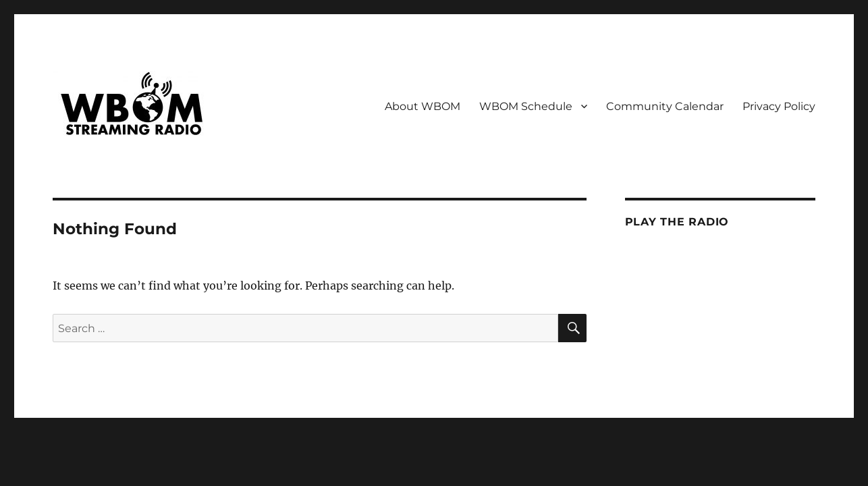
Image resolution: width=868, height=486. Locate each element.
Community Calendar (665, 106)
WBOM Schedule (526, 106)
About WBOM (423, 106)
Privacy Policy (779, 106)
